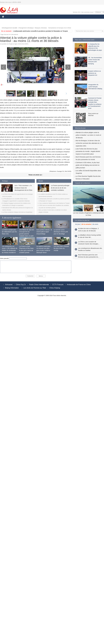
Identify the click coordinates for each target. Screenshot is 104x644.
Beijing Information (12, 288)
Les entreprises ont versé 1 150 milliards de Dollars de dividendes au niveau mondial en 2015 (10, 250)
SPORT (82, 20)
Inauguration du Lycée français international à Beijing (95, 87)
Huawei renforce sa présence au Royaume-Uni (94, 73)
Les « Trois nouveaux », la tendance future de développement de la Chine (23, 188)
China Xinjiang (55, 288)
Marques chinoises (41, 28)
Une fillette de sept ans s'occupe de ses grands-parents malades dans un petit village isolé (27, 234)
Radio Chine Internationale (39, 285)
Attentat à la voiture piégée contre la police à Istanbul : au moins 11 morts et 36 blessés (88, 135)
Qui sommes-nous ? (88, 12)
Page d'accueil (5, 34)
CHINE (6, 20)
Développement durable (10, 28)
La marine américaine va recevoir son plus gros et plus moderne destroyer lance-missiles (44, 250)
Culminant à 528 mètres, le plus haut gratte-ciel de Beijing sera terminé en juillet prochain (88, 165)
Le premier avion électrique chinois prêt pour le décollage (61, 232)
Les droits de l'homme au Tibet (35, 288)
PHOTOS (6, 24)
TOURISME (91, 20)
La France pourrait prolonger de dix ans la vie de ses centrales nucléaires (60, 188)
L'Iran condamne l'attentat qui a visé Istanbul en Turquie (54, 203)
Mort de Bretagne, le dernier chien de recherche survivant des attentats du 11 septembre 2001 (88, 143)
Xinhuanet (9, 285)
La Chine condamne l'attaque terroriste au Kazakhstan (17, 212)
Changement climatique (26, 28)
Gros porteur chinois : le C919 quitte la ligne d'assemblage (44, 232)
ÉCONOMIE (15, 20)
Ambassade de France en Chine (79, 285)
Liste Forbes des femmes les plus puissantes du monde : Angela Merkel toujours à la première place (88, 151)
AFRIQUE (33, 20)
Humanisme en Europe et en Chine (60, 28)
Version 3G (76, 12)
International (15, 34)
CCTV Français (58, 285)
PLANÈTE (74, 20)
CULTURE (51, 20)
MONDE (24, 20)
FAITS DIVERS (63, 20)
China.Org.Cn (21, 285)
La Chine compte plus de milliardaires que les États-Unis (9, 232)
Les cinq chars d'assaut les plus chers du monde (61, 248)
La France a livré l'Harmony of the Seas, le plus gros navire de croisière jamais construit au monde (27, 250)
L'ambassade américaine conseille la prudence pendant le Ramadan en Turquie (40, 31)
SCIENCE (42, 20)
